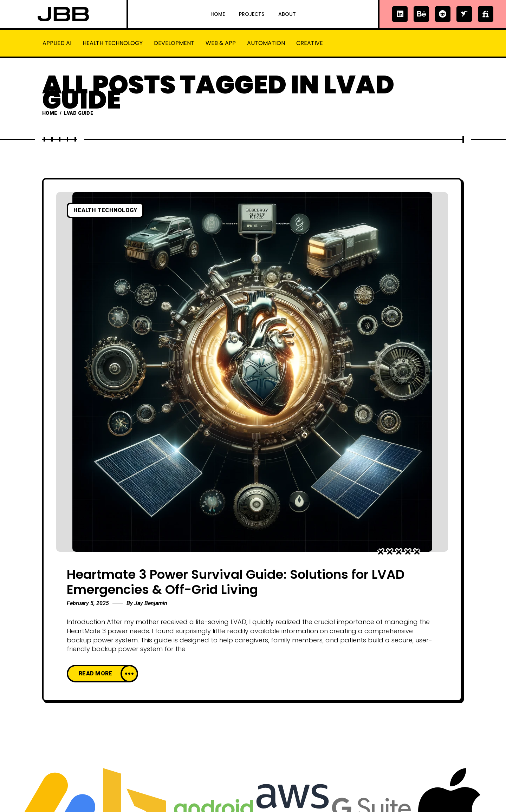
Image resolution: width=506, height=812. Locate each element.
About (287, 14)
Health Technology (113, 43)
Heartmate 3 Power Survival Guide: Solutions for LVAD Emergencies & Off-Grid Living (236, 582)
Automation (266, 43)
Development (174, 43)
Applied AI (57, 43)
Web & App (221, 43)
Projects (252, 14)
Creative (310, 43)
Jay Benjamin (151, 603)
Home (218, 14)
